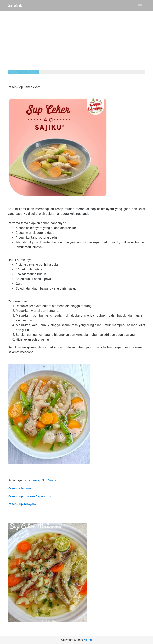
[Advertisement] (76, 43)
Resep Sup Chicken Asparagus (29, 496)
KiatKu (88, 640)
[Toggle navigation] (140, 6)
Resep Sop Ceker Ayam (24, 87)
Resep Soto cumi (20, 488)
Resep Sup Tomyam (22, 504)
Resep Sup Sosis (44, 480)
